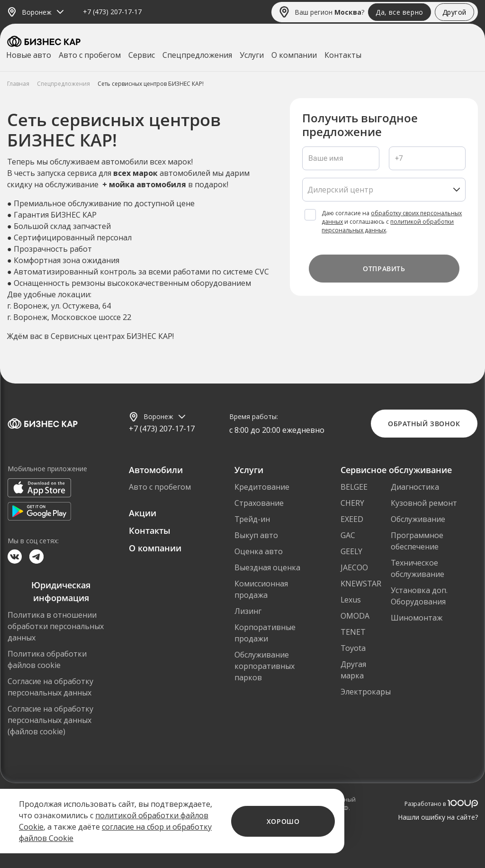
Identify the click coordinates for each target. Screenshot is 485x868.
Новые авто (29, 55)
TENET (353, 632)
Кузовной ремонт (424, 503)
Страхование (259, 503)
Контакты (343, 55)
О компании (294, 55)
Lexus (351, 600)
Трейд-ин (252, 519)
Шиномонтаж (417, 618)
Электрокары (366, 692)
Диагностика (415, 487)
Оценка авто (259, 551)
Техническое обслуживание (418, 568)
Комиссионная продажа (261, 589)
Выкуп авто (256, 535)
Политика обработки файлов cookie (47, 659)
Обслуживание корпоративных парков (265, 666)
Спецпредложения (197, 55)
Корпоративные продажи (265, 633)
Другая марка (353, 670)
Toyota (353, 648)
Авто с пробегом (90, 55)
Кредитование (262, 487)
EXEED (352, 519)
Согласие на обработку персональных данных (50, 687)
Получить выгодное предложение (360, 125)
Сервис (142, 55)
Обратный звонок (424, 424)
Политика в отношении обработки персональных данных (56, 626)
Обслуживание (418, 519)
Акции (143, 513)
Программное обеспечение (417, 541)
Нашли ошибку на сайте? (438, 817)
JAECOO (354, 567)
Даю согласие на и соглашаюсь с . (392, 222)
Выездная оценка (267, 567)
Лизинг (248, 611)
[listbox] (384, 190)
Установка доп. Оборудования (419, 596)
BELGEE (354, 487)
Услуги (252, 55)
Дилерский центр (340, 190)
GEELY (351, 551)
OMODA (355, 616)
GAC (348, 535)
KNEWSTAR (361, 584)
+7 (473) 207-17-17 (112, 12)
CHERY (352, 503)
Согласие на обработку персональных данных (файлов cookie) (50, 720)
